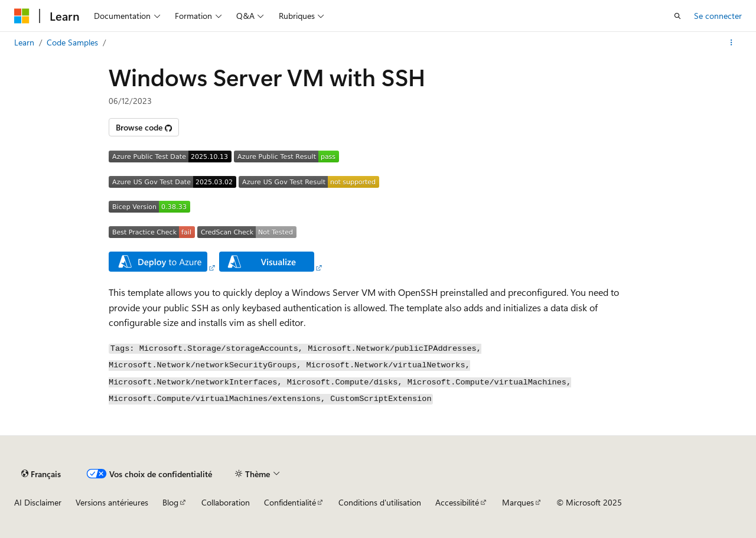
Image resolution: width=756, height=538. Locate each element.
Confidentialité (290, 502)
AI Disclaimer (38, 502)
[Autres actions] (731, 43)
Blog (170, 502)
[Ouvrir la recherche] (677, 16)
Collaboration (226, 502)
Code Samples (72, 42)
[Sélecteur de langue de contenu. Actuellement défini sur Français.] (41, 474)
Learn (24, 42)
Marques (518, 502)
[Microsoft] (22, 16)
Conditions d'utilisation (380, 502)
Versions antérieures (112, 502)
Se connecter (718, 16)
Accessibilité (457, 502)
